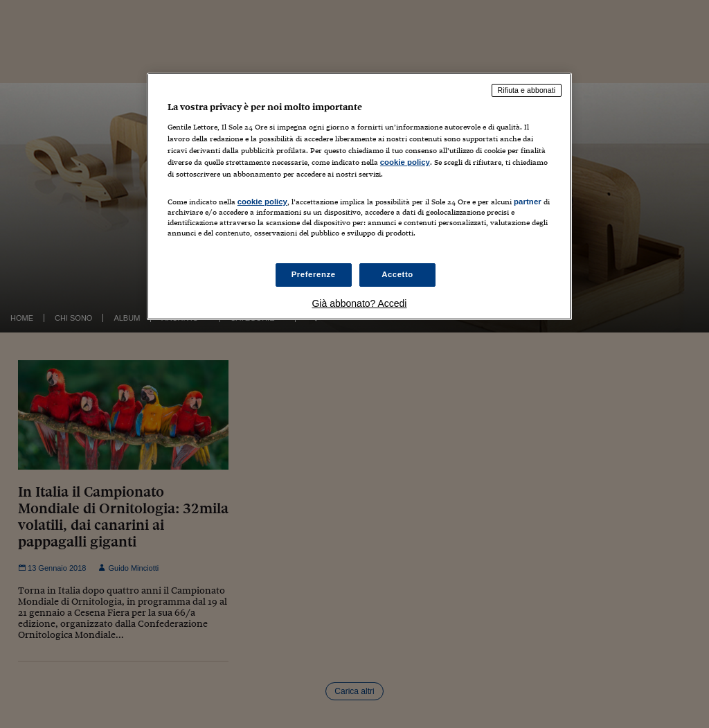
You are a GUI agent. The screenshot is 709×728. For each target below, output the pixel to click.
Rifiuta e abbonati (527, 90)
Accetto (397, 274)
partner (528, 202)
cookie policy (405, 162)
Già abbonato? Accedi (359, 303)
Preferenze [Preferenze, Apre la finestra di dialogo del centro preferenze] (314, 274)
